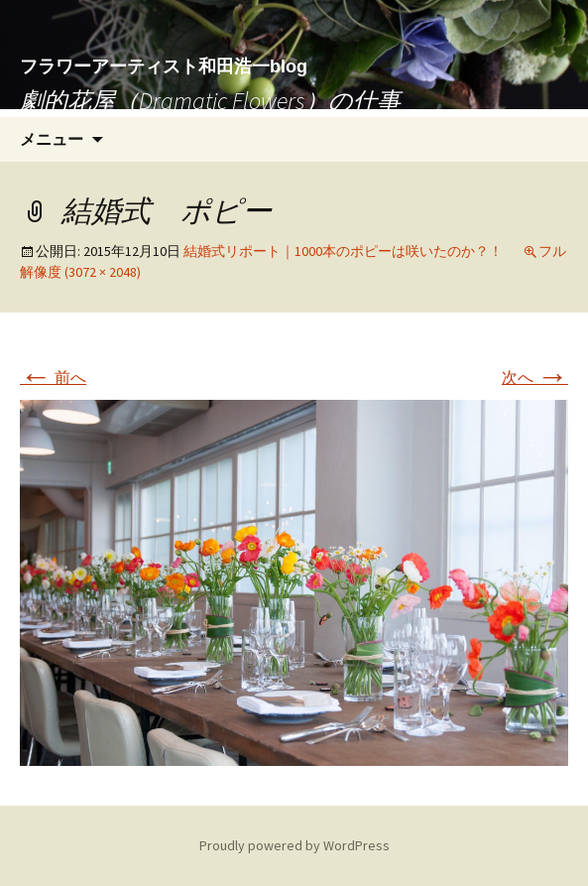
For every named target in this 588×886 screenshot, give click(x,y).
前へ (53, 377)
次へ (535, 377)
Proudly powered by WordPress (294, 845)
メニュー (52, 139)
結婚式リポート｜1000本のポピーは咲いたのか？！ (343, 251)
